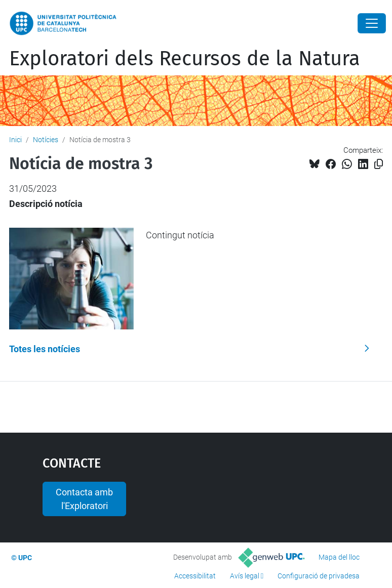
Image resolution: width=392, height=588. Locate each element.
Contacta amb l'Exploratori (84, 499)
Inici (15, 140)
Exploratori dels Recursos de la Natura (185, 59)
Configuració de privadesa (319, 576)
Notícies (46, 140)
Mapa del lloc (339, 557)
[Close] (372, 23)
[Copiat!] (379, 164)
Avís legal (245, 576)
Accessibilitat (195, 576)
